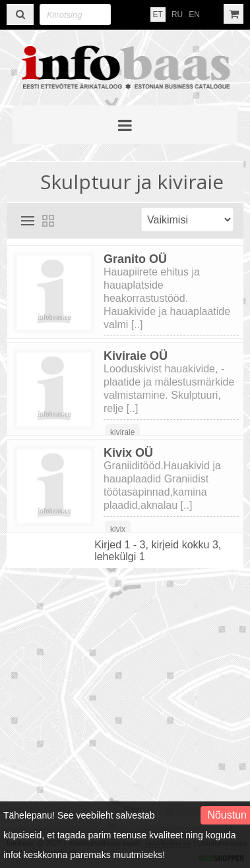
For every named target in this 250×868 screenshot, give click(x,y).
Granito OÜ (135, 259)
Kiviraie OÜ (136, 356)
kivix (118, 529)
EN (194, 14)
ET (158, 14)
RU (177, 14)
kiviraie (122, 432)
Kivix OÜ (128, 453)
